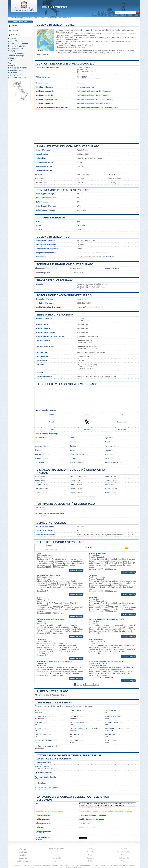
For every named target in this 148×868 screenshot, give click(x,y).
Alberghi (15, 30)
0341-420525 (82, 77)
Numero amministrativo (17, 46)
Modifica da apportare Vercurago (91, 819)
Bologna (38, 485)
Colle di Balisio (110, 710)
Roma (37, 476)
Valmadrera (39, 458)
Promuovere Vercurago (17, 78)
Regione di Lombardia (26, 18)
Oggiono (73, 458)
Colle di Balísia (75, 710)
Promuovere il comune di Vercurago (93, 815)
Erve (97, 38)
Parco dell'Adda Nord (85, 45)
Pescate (108, 442)
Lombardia (81, 225)
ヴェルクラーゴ (51, 268)
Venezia (108, 489)
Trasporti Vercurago (16, 56)
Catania (38, 489)
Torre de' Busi (40, 454)
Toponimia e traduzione (17, 53)
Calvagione (74, 740)
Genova (108, 481)
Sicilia (90, 861)
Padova (73, 493)
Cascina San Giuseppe (44, 740)
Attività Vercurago (15, 75)
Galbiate (73, 446)
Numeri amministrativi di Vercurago (63, 190)
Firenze (73, 485)
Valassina (39, 722)
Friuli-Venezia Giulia (57, 849)
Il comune (12, 39)
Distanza (12, 65)
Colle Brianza (40, 462)
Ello (36, 450)
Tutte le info (15, 35)
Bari (106, 485)
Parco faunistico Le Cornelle (45, 777)
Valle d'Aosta (124, 858)
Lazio (57, 852)
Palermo (73, 481)
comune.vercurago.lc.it (85, 87)
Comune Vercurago (52, 18)
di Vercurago (55, 7)
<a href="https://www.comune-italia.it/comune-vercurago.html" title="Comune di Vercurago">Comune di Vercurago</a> (107, 804)
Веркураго (115, 268)
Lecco (132, 38)
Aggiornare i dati (43, 54)
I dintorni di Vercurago (54, 703)
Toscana (124, 849)
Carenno (73, 442)
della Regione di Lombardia (110, 30)
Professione (49, 546)
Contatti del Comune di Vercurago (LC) (66, 64)
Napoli (107, 476)
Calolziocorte (89, 38)
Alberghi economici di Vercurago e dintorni (51, 695)
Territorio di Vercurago (55, 315)
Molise (90, 849)
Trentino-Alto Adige (124, 852)
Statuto (79, 249)
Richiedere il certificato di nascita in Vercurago (94, 91)
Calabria (23, 855)
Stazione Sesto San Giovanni (46, 746)
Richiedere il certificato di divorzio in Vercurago (94, 103)
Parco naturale (41, 257)
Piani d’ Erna (40, 710)
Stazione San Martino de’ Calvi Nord (83, 728)
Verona (72, 489)
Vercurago (59, 30)
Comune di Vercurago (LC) (56, 25)
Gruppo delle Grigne (112, 716)
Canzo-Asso (74, 716)
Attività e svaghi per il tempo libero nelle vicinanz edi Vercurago (69, 757)
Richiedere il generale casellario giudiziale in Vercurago (97, 107)
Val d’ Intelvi (74, 734)
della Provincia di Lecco (88, 30)
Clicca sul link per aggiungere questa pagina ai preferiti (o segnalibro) (105, 811)
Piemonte (90, 852)
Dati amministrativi (51, 218)
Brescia (107, 493)
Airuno (107, 454)
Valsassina (39, 728)
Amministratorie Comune (18, 44)
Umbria (124, 855)
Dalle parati (13, 73)
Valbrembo (41, 779)
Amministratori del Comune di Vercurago (68, 146)
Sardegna (90, 858)
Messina (38, 493)
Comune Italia (14, 18)
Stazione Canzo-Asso (43, 716)
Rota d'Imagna (75, 462)
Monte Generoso (111, 740)
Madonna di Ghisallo (77, 722)
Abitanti (11, 58)
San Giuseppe (110, 734)
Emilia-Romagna (23, 861)
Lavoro (14, 26)
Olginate (52, 430)
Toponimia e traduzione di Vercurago (65, 264)
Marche (57, 861)
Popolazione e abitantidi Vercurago (64, 295)
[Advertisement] (87, 125)
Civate (107, 458)
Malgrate (108, 450)
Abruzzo (23, 849)
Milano (72, 476)
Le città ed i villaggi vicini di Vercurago (67, 384)
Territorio (12, 61)
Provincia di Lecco (39, 18)
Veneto (124, 861)
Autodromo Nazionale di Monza (47, 787)
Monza (39, 789)
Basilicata (23, 852)
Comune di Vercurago (53, 237)
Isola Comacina (41, 734)
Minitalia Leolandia (42, 767)
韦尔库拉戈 (80, 273)
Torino (37, 481)
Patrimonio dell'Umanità (18, 68)
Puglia (90, 855)
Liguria (57, 855)
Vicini (10, 63)
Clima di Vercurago (51, 523)
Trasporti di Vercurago (55, 280)
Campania (23, 858)
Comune (12, 51)
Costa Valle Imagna (77, 454)
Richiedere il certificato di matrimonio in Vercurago (95, 99)
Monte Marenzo (110, 446)
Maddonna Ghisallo (112, 722)
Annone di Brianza (111, 462)
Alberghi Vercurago (52, 691)
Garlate (80, 38)
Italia (79, 221)
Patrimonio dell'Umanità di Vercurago (66, 504)
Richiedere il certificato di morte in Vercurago (93, 95)
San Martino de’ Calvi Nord (115, 728)
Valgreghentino (41, 446)
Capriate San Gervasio (45, 768)
